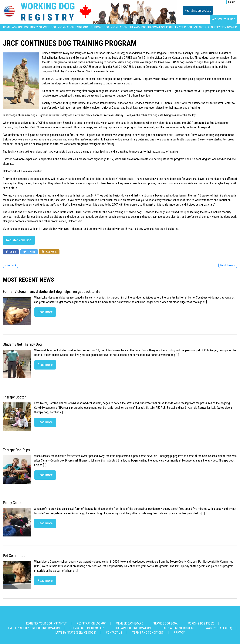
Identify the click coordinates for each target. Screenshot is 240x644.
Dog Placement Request (178, 628)
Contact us (114, 633)
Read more (45, 312)
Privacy (179, 633)
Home (7, 27)
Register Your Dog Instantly (186, 27)
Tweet (29, 252)
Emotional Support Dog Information (101, 27)
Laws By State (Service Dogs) (76, 633)
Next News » (228, 265)
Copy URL (49, 252)
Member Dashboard (130, 623)
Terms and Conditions (148, 633)
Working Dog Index (25, 27)
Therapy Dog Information (147, 27)
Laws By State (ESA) (218, 628)
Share (11, 252)
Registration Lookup (198, 10)
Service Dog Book (165, 623)
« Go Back (10, 265)
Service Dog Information (57, 27)
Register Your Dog (223, 19)
